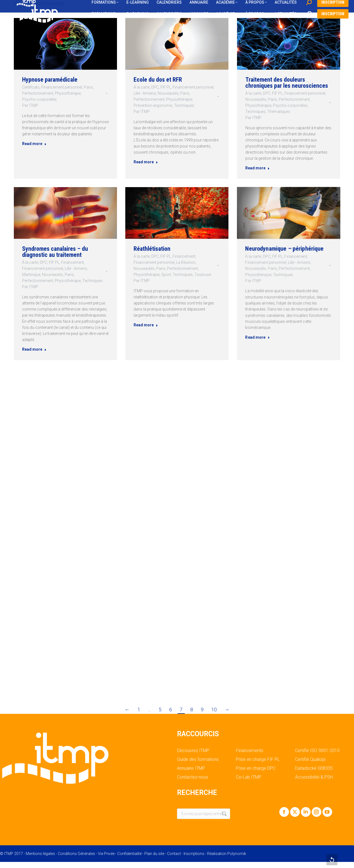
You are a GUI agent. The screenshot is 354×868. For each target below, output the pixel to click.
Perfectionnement (36, 93)
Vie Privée (106, 854)
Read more (33, 145)
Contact (174, 854)
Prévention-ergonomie (153, 105)
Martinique (41, 274)
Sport (171, 274)
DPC (155, 87)
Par (28, 106)
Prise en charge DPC (256, 768)
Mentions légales (40, 854)
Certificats (29, 87)
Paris (89, 87)
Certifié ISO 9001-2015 (317, 751)
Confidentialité (129, 854)
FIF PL (166, 87)
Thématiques (280, 109)
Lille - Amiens (145, 93)
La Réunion (182, 267)
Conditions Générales (76, 854)
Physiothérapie (68, 93)
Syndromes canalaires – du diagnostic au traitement (58, 258)
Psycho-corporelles (38, 99)
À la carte (142, 87)
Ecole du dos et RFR (158, 80)
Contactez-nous (192, 777)
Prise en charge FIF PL (258, 759)
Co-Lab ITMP (249, 777)
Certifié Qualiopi (310, 759)
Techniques (184, 105)
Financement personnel (61, 87)
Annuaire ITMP (191, 768)
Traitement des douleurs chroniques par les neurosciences (287, 85)
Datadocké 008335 (314, 768)
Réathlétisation (163, 259)
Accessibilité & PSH (314, 777)
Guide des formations (198, 759)
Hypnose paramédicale (49, 79)
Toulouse (192, 274)
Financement (71, 266)
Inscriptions (194, 854)
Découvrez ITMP (193, 751)
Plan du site (154, 854)
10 (214, 710)
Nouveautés (168, 93)
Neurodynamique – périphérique (287, 262)
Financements (250, 751)
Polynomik (237, 854)
